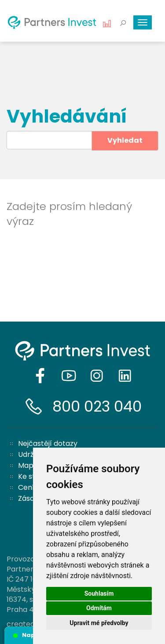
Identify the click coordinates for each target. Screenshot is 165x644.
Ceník (28, 487)
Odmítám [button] (99, 608)
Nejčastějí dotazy (48, 443)
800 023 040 (97, 406)
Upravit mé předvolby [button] (99, 623)
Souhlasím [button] (99, 593)
